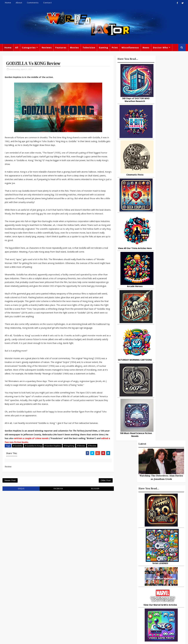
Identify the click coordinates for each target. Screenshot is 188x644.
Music (124, 598)
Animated (126, 610)
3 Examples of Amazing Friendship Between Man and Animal (158, 355)
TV (94, 586)
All (16, 48)
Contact (47, 3)
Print (115, 48)
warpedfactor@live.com (17, 611)
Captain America (73, 616)
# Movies (81, 500)
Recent (161, 266)
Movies (74, 48)
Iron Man (158, 616)
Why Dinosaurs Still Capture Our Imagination (168, 291)
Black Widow (92, 616)
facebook (48, 547)
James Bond (127, 604)
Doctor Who (160, 48)
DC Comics (152, 592)
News (146, 48)
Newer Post (10, 539)
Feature (68, 586)
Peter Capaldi (94, 592)
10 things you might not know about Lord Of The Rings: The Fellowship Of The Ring (159, 278)
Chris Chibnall (72, 610)
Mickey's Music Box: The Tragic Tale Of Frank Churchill (166, 331)
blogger (78, 547)
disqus (17, 547)
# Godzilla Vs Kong (33, 500)
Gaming (103, 48)
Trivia (136, 586)
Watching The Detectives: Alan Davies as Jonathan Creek (162, 94)
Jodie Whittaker (96, 604)
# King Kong (69, 500)
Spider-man (90, 610)
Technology (127, 616)
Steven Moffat (138, 598)
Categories (28, 48)
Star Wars (137, 592)
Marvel (124, 592)
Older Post (85, 539)
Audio (159, 610)
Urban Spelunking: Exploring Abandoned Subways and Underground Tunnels (161, 317)
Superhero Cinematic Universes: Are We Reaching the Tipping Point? (168, 344)
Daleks (156, 604)
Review (68, 592)
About (19, 3)
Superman (143, 616)
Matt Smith (143, 604)
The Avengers (128, 622)
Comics (79, 592)
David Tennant (96, 598)
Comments (32, 3)
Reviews (46, 48)
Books (67, 598)
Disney (68, 604)
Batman (79, 604)
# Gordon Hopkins (52, 500)
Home (8, 3)
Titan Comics (150, 586)
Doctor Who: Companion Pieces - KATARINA (166, 302)
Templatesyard (34, 640)
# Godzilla (17, 500)
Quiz (105, 616)
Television (89, 48)
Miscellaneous (130, 48)
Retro (152, 598)
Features (61, 48)
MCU (149, 610)
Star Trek (79, 598)
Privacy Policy (50, 640)
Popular (145, 266)
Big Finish (135, 580)
